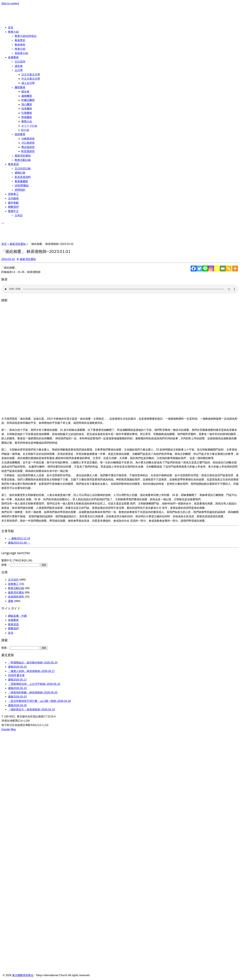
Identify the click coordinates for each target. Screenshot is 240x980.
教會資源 (13, 164)
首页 (4, 244)
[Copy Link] (229, 268)
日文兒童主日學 (31, 75)
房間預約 (20, 190)
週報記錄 (20, 173)
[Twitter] (199, 268)
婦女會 (25, 92)
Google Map (9, 729)
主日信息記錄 (23, 169)
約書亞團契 (28, 100)
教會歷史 (20, 40)
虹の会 (25, 130)
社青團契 (27, 113)
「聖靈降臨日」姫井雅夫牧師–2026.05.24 (33, 663)
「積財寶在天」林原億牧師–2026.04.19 (31, 710)
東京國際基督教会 (23, 975)
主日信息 (13, 580)
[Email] (223, 268)
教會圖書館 (21, 181)
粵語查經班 (28, 147)
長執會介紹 (21, 53)
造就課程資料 (16, 597)
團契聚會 (20, 87)
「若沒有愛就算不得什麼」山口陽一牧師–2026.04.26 (39, 701)
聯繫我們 (13, 207)
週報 (11, 601)
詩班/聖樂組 (22, 186)
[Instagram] (211, 268)
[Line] (205, 268)
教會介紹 (13, 32)
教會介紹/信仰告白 (26, 36)
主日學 (19, 70)
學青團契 (27, 117)
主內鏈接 (13, 198)
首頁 (11, 27)
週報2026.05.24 (17, 667)
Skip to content (10, 3)
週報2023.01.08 (19, 543)
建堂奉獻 (13, 203)
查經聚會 (20, 134)
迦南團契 (27, 96)
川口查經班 (28, 143)
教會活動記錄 (23, 160)
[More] (235, 268)
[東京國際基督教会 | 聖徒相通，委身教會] (26, 21)
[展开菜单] (3, 223)
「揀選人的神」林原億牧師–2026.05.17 (31, 671)
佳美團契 (27, 109)
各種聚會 (13, 57)
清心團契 (27, 104)
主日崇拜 (20, 62)
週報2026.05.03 (17, 697)
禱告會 (19, 66)
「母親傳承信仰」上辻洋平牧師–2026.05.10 (34, 684)
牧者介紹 (20, 49)
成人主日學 (28, 83)
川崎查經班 (28, 139)
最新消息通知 (23, 156)
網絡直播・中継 (17, 616)
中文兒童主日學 (31, 79)
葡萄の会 (27, 121)
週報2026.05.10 (17, 688)
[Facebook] (194, 268)
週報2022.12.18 (19, 538)
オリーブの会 (29, 126)
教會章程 (20, 45)
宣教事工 (13, 194)
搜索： (5, 565)
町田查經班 (28, 151)
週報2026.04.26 (17, 705)
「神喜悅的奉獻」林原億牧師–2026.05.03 (33, 692)
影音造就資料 (23, 177)
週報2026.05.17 (17, 680)
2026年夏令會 (16, 675)
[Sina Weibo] (217, 268)
